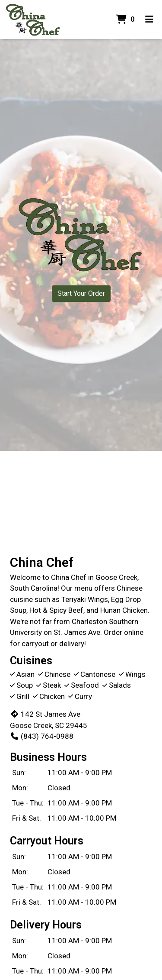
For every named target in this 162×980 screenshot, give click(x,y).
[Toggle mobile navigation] (149, 19)
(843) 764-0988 (42, 736)
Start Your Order (81, 293)
